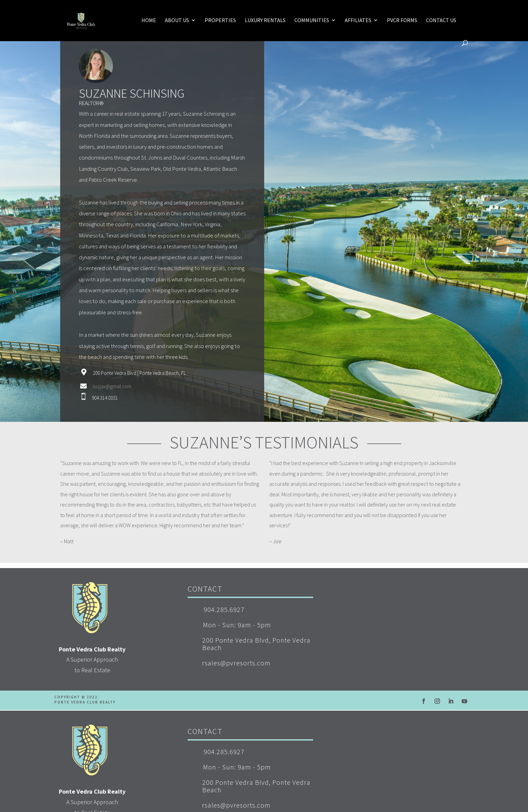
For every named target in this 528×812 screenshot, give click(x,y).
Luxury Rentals (265, 21)
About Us (177, 21)
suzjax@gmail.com (112, 386)
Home (149, 21)
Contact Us (441, 21)
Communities (312, 21)
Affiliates (358, 21)
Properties (220, 21)
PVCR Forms (402, 21)
